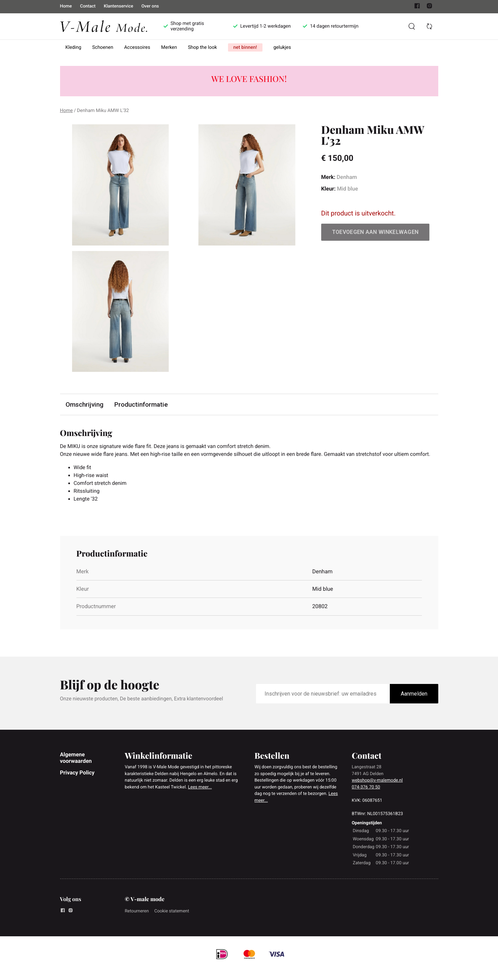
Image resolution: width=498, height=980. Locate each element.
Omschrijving (85, 404)
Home (66, 6)
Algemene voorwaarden (76, 768)
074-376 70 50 (366, 798)
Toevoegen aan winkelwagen (375, 232)
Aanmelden (414, 704)
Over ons (150, 6)
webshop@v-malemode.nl (377, 791)
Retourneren (137, 922)
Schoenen (103, 47)
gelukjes (282, 47)
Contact (88, 6)
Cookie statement (172, 922)
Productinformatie (142, 404)
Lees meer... (200, 798)
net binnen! (245, 47)
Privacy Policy (77, 783)
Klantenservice (118, 6)
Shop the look (203, 47)
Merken (169, 47)
